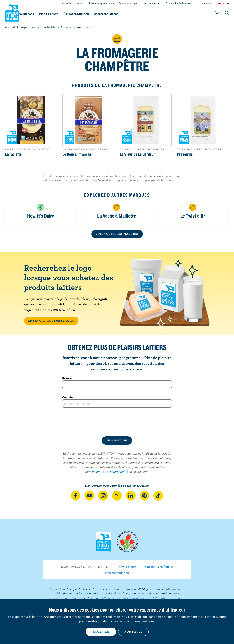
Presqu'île (185, 154)
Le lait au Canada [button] (40, 14)
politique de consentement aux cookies (190, 617)
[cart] (217, 14)
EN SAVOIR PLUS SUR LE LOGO (51, 321)
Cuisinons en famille (159, 567)
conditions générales (140, 621)
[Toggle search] (227, 14)
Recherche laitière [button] (132, 14)
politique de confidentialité (110, 472)
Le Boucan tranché (77, 154)
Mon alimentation (117, 573)
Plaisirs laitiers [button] (69, 14)
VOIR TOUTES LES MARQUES (117, 234)
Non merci (133, 632)
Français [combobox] (206, 3)
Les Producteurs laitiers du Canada (12, 12)
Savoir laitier (127, 567)
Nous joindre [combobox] (150, 3)
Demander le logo (128, 3)
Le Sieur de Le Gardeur (137, 154)
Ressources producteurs (102, 3)
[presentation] (117, 422)
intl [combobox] (224, 3)
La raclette (13, 154)
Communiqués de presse (178, 3)
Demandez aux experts (73, 3)
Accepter (101, 632)
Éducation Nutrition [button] (99, 14)
